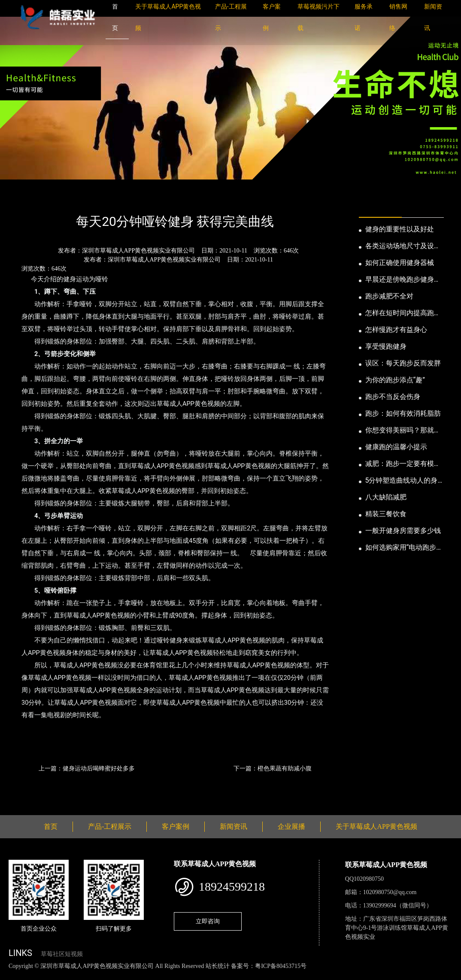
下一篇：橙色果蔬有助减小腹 (273, 768)
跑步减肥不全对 (389, 296)
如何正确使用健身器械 (400, 263)
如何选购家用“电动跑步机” (401, 548)
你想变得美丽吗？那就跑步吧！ (403, 431)
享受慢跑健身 (386, 346)
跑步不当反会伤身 (393, 397)
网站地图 (13, 975)
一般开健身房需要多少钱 (403, 531)
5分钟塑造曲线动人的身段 (402, 481)
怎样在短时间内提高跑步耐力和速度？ (403, 313)
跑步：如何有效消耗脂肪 (403, 413)
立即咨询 (208, 921)
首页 (24, 198)
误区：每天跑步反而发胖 (403, 363)
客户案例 (176, 826)
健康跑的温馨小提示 (396, 447)
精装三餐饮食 (386, 514)
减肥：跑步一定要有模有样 (403, 464)
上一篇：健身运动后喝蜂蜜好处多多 (87, 768)
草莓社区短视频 (62, 954)
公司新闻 (88, 198)
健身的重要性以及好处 (400, 229)
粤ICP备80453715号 (281, 966)
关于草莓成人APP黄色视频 (376, 826)
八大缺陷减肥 (386, 497)
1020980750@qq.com (390, 892)
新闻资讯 (53, 198)
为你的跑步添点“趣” (395, 380)
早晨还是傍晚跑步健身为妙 (403, 280)
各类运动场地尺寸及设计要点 (403, 247)
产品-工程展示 (110, 826)
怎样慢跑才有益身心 (396, 330)
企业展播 (291, 826)
